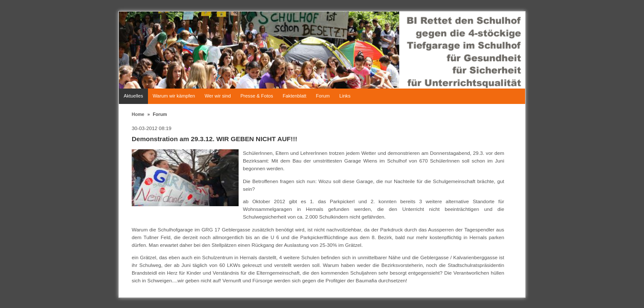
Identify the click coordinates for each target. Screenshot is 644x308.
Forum (323, 96)
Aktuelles (133, 96)
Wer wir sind (217, 96)
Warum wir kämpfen (174, 96)
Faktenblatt (294, 96)
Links (345, 96)
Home (138, 114)
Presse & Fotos (257, 96)
